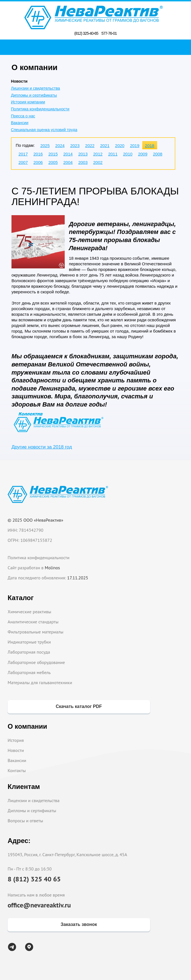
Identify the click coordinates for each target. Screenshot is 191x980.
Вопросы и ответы (25, 821)
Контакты (17, 770)
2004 (68, 162)
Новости (16, 750)
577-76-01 (109, 33)
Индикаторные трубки (29, 642)
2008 (158, 154)
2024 (60, 146)
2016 (38, 154)
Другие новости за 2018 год (42, 447)
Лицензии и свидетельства (35, 88)
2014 (68, 154)
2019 (135, 146)
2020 (120, 146)
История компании (28, 102)
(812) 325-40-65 (86, 33)
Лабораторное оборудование (36, 662)
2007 (23, 162)
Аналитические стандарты (33, 622)
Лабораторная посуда (29, 652)
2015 (53, 154)
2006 (38, 162)
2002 (98, 162)
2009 (143, 154)
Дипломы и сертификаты (34, 95)
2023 (75, 146)
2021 (105, 146)
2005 (53, 162)
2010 (128, 154)
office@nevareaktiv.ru (39, 905)
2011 (113, 154)
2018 (150, 146)
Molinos (52, 568)
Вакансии (20, 123)
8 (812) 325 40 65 (34, 879)
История (16, 740)
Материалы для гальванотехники (40, 682)
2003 (83, 162)
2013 (83, 154)
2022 (90, 146)
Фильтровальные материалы (35, 632)
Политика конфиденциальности (40, 109)
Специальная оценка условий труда (44, 130)
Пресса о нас (23, 116)
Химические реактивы (29, 612)
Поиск (97, 47)
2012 (98, 154)
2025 (45, 146)
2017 (23, 154)
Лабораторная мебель (29, 672)
